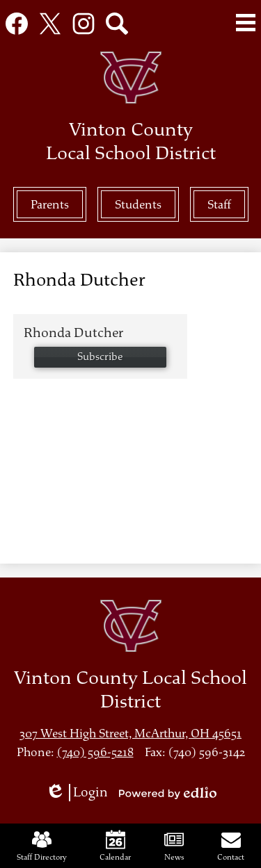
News (174, 846)
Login (77, 793)
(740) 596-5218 (95, 752)
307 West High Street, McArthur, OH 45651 (130, 734)
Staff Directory (42, 846)
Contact (231, 846)
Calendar (115, 846)
